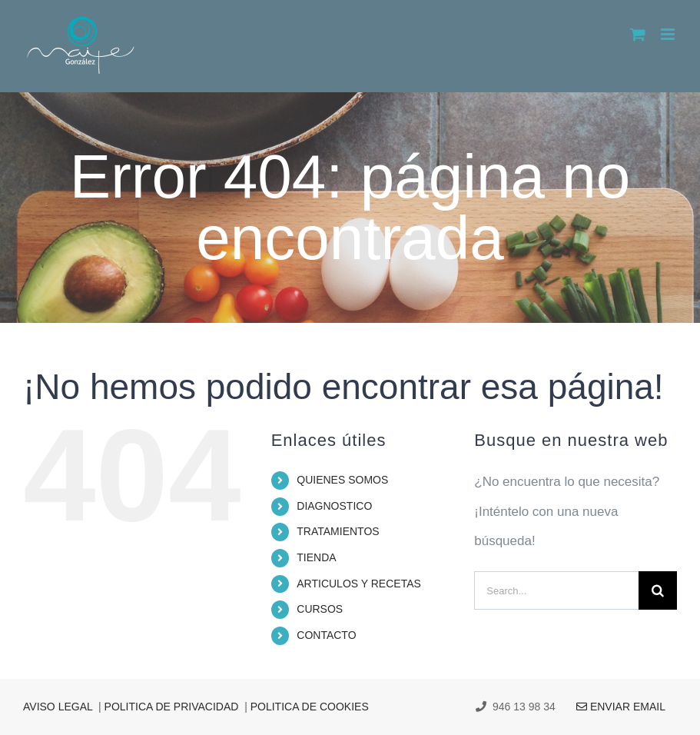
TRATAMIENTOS (338, 531)
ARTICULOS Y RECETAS (359, 584)
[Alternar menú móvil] (669, 34)
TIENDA (316, 557)
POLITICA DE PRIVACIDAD (172, 707)
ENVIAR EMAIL (612, 707)
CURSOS (320, 609)
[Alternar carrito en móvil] (638, 34)
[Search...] (556, 590)
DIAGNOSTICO (334, 506)
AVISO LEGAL (58, 707)
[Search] (658, 590)
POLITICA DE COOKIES (310, 707)
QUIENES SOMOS (342, 480)
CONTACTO (326, 635)
